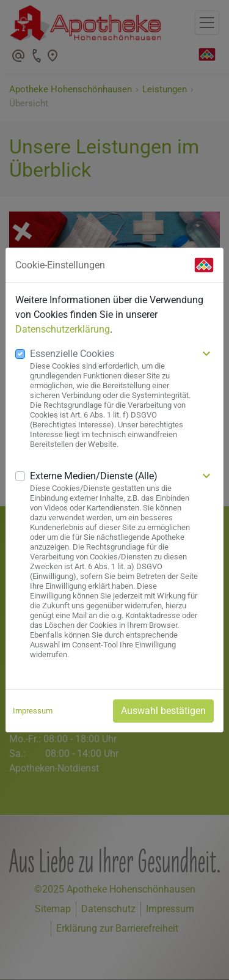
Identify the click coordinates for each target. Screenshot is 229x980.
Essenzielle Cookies (72, 354)
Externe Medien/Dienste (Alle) (94, 476)
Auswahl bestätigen (163, 711)
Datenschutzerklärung (63, 329)
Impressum (33, 711)
